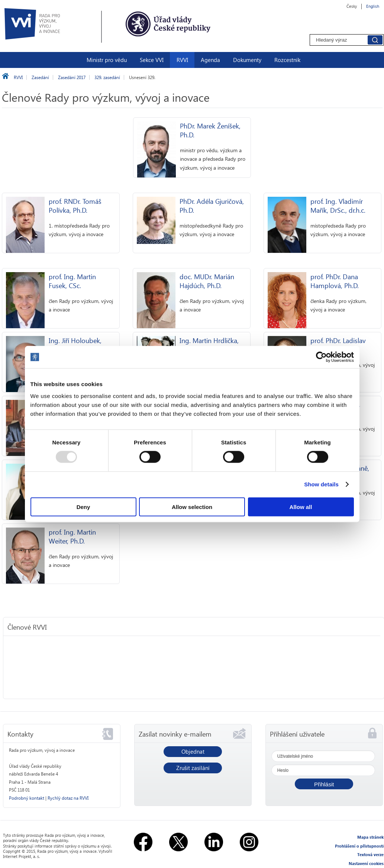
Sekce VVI (152, 60)
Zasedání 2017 (72, 77)
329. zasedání (107, 77)
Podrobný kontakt (27, 798)
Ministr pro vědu (107, 60)
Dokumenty (247, 60)
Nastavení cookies (366, 863)
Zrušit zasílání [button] (193, 768)
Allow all (301, 507)
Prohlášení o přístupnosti (359, 846)
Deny (83, 507)
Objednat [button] (193, 751)
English (373, 6)
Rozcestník (287, 60)
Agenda (210, 60)
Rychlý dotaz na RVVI (68, 798)
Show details (321, 484)
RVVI (182, 60)
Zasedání (40, 77)
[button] (324, 784)
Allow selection (192, 507)
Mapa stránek (370, 837)
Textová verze (370, 854)
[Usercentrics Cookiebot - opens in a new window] (321, 357)
